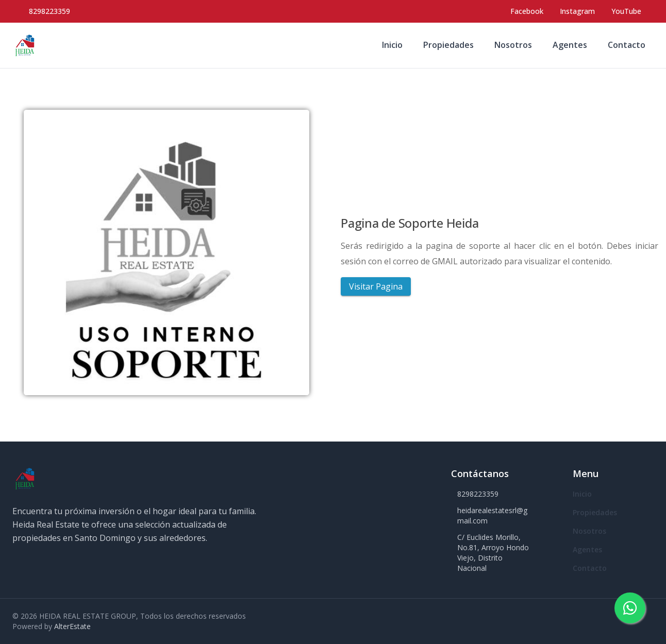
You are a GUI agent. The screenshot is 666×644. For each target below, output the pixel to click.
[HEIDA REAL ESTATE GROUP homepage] (25, 45)
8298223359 (478, 494)
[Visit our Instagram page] (577, 11)
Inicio (392, 45)
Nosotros (513, 45)
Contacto (627, 45)
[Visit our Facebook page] (527, 11)
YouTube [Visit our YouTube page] (626, 11)
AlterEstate (72, 626)
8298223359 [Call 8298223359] (49, 11)
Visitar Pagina (376, 286)
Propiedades (448, 45)
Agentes (570, 45)
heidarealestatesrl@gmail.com (492, 515)
